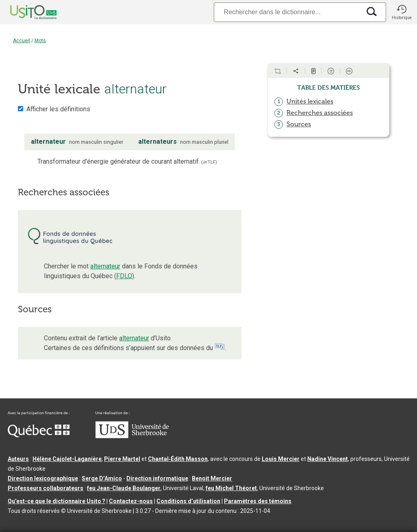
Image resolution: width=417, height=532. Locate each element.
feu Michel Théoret (231, 488)
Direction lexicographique (43, 478)
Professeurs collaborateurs (46, 488)
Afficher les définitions (58, 109)
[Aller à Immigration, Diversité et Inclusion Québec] (39, 435)
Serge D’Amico (102, 478)
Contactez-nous (131, 501)
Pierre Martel (122, 459)
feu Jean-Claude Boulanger (124, 488)
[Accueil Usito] (24, 12)
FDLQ (124, 276)
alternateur (105, 266)
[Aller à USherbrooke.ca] (132, 436)
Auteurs (18, 459)
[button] (402, 12)
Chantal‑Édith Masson (178, 459)
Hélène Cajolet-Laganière (67, 459)
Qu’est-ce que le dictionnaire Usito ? (56, 501)
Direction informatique (157, 478)
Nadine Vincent (328, 459)
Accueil (22, 41)
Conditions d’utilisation (188, 501)
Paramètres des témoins (258, 501)
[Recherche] (287, 12)
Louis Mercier (281, 459)
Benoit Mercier (212, 478)
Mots (40, 41)
